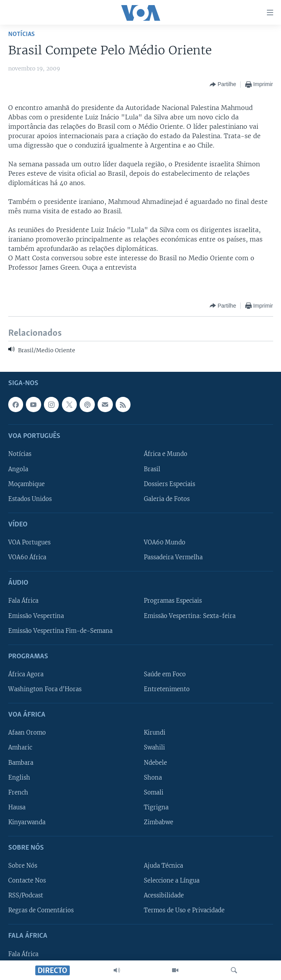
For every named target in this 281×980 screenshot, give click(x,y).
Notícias (22, 34)
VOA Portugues (29, 542)
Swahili (154, 748)
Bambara (21, 762)
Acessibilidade (164, 895)
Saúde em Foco (165, 674)
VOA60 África (27, 557)
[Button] (223, 85)
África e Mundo (166, 454)
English (19, 777)
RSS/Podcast (26, 895)
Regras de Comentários (41, 910)
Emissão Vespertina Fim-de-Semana (60, 631)
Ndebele (155, 762)
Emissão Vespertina (36, 616)
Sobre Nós (23, 866)
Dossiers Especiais (170, 484)
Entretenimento (167, 689)
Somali (154, 792)
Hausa (17, 807)
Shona (153, 777)
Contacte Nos (27, 881)
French (18, 792)
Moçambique (26, 484)
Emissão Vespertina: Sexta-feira (190, 616)
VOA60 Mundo (165, 542)
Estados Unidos (30, 499)
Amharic (20, 748)
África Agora (26, 674)
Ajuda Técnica (163, 866)
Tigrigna (156, 807)
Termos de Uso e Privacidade (184, 910)
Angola (18, 469)
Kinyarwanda (27, 822)
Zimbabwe (159, 822)
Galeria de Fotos (167, 499)
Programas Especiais (173, 601)
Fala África (23, 601)
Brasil (152, 469)
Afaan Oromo (27, 733)
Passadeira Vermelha (173, 557)
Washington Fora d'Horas (45, 689)
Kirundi (155, 733)
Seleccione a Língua (172, 881)
